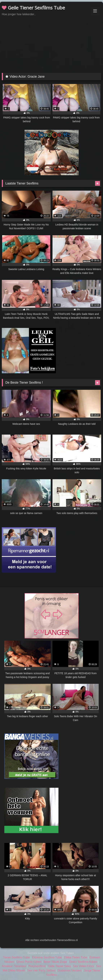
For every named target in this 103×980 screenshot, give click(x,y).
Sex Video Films (83, 966)
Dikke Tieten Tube (76, 957)
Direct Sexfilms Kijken (83, 962)
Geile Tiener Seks (59, 966)
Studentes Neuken (69, 970)
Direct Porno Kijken (29, 962)
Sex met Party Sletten (41, 970)
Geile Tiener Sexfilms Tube (33, 8)
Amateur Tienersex (14, 966)
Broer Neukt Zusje (55, 962)
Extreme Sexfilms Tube (47, 957)
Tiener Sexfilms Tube (16, 957)
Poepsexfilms (37, 966)
